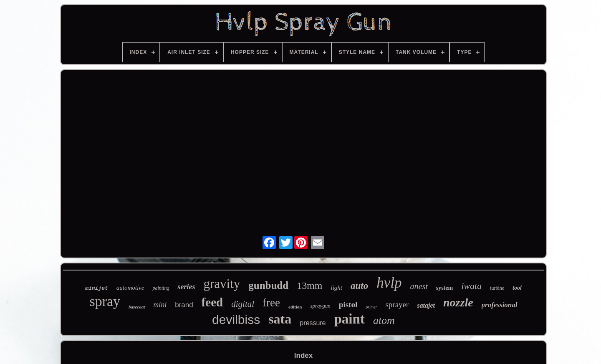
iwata (471, 286)
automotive (130, 288)
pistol (348, 305)
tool (517, 288)
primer (371, 307)
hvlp (389, 283)
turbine (497, 288)
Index (303, 355)
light (337, 288)
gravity (222, 284)
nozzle (458, 302)
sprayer (397, 305)
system (444, 288)
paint (350, 319)
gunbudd (268, 285)
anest (419, 286)
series (186, 287)
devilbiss (236, 320)
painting (161, 288)
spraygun (320, 306)
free (271, 303)
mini (160, 305)
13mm (309, 286)
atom (384, 320)
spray (105, 301)
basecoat (137, 307)
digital (243, 304)
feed (212, 302)
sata (280, 319)
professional (500, 305)
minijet (97, 288)
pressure (313, 323)
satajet (426, 305)
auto (359, 286)
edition (295, 307)
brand (184, 305)
